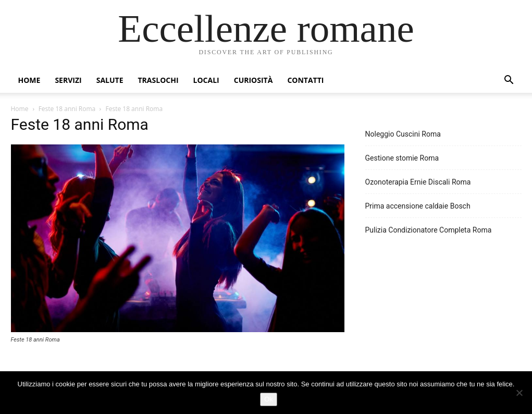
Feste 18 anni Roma (67, 109)
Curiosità (253, 80)
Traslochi (158, 80)
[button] (509, 81)
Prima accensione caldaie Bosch (418, 206)
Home (29, 80)
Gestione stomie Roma (402, 158)
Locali (206, 80)
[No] (519, 393)
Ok (269, 399)
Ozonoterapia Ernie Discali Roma (418, 182)
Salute (110, 80)
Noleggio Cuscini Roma (403, 134)
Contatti (305, 80)
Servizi (68, 80)
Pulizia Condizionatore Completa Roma (429, 230)
